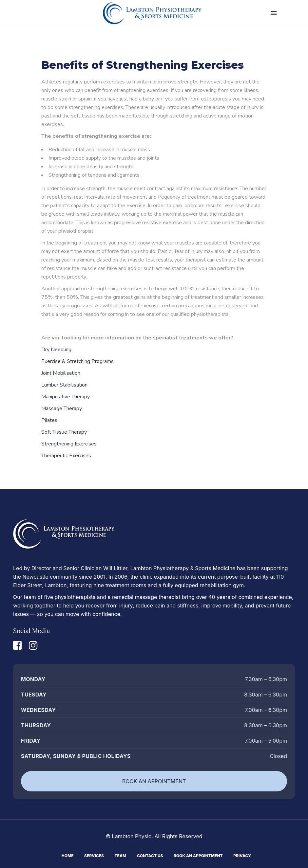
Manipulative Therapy (66, 397)
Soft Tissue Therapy (64, 432)
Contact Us (150, 855)
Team (120, 855)
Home (68, 855)
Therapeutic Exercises (66, 456)
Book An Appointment (198, 855)
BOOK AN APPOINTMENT (154, 781)
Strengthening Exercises (69, 444)
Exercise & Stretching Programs (77, 361)
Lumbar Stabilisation (64, 385)
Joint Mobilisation (61, 373)
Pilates (49, 420)
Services (94, 855)
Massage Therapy (62, 408)
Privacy (242, 855)
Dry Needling (56, 350)
